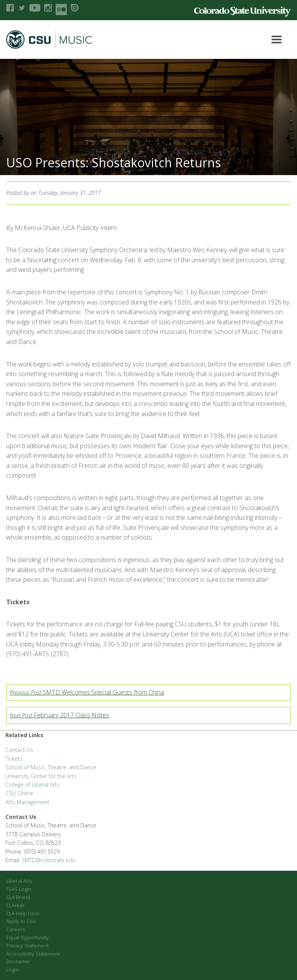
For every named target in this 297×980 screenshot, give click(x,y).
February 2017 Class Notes (59, 715)
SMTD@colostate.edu (49, 860)
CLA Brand (18, 897)
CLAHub (15, 905)
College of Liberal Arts (32, 785)
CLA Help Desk (23, 913)
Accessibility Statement (33, 954)
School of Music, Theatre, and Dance (51, 767)
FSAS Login (19, 889)
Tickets (14, 759)
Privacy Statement (27, 946)
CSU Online (19, 793)
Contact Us (19, 750)
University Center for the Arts (41, 776)
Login (12, 970)
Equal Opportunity (27, 937)
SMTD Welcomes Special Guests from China (87, 692)
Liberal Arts (19, 881)
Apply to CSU (21, 921)
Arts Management (27, 802)
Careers (16, 929)
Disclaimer (18, 961)
